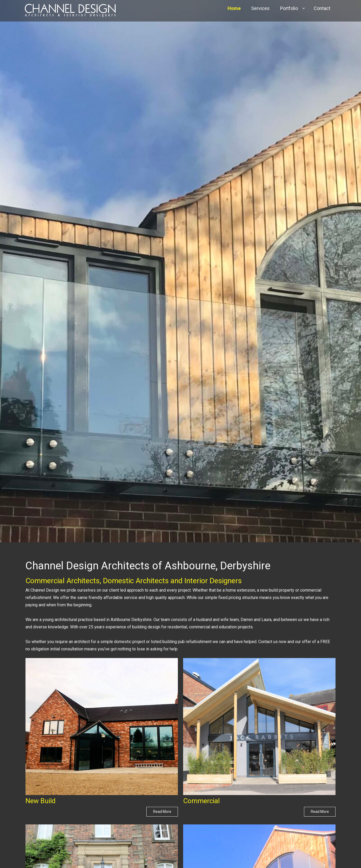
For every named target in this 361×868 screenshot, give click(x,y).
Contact (322, 8)
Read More (162, 812)
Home (234, 8)
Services (260, 8)
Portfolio (289, 8)
